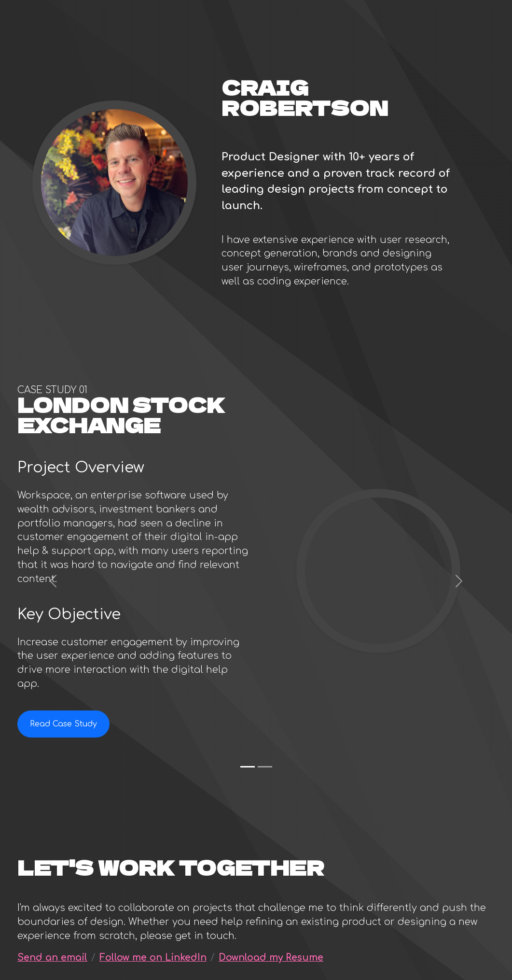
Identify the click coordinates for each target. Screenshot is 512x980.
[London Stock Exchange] (248, 767)
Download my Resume (271, 958)
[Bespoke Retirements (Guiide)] (265, 767)
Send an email (52, 958)
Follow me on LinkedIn (153, 958)
